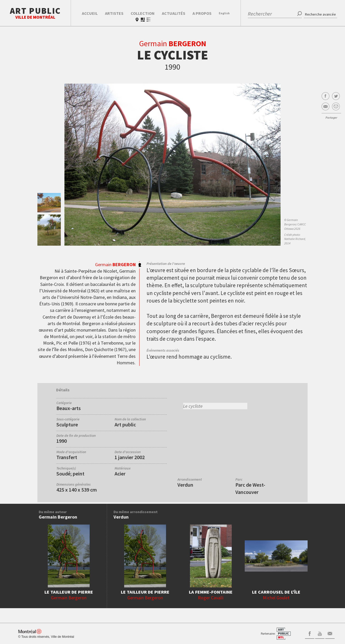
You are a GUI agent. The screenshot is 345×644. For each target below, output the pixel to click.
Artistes (114, 13)
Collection (143, 13)
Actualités (174, 13)
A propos (202, 13)
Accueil (90, 13)
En (224, 13)
